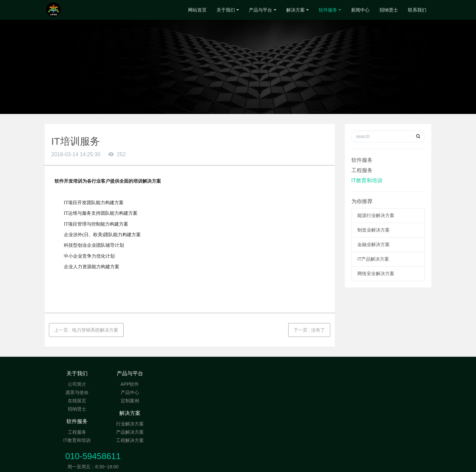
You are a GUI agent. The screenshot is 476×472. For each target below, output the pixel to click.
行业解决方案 (206, 384)
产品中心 (141, 392)
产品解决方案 (206, 392)
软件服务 (328, 10)
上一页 (86, 330)
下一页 (309, 330)
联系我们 (417, 10)
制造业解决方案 (374, 230)
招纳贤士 (389, 10)
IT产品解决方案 (373, 259)
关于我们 (226, 10)
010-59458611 (351, 377)
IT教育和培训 (367, 181)
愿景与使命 (77, 392)
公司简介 (77, 384)
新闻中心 (360, 10)
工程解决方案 (206, 401)
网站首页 (197, 10)
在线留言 (77, 401)
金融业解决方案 (374, 244)
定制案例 (141, 401)
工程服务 (362, 170)
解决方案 (296, 10)
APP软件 (141, 384)
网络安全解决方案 (376, 273)
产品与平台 (260, 10)
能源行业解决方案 (376, 215)
